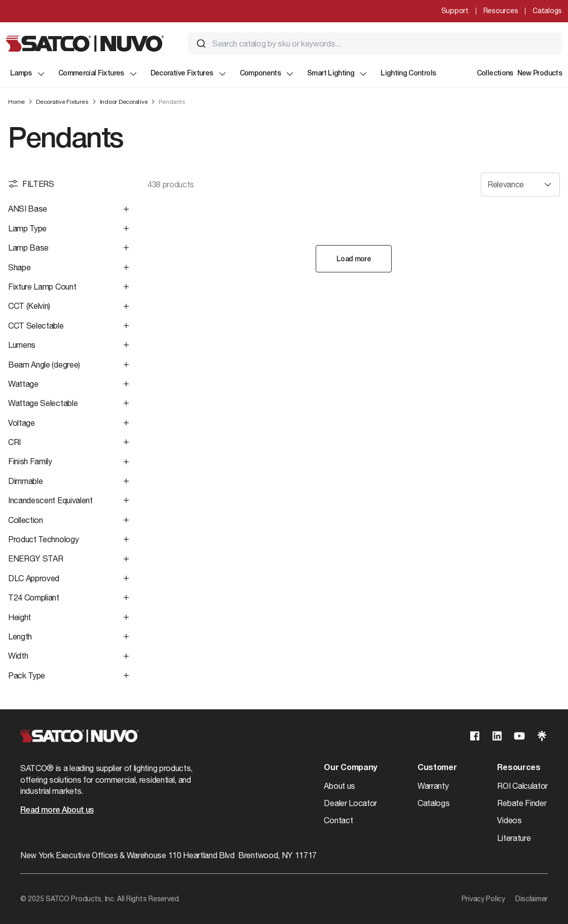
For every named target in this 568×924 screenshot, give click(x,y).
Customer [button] (437, 768)
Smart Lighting (338, 74)
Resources (501, 11)
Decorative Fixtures (189, 74)
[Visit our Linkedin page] (497, 736)
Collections (495, 74)
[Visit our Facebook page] (475, 736)
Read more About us (57, 811)
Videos (509, 820)
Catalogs (547, 11)
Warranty (433, 786)
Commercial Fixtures (98, 74)
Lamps (28, 74)
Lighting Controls (408, 74)
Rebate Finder (522, 803)
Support (455, 11)
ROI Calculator (522, 786)
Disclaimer (532, 899)
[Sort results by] (520, 185)
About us (339, 786)
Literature (514, 838)
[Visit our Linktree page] (542, 736)
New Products (540, 74)
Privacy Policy (483, 899)
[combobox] (375, 44)
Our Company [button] (350, 768)
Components (268, 74)
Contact (338, 820)
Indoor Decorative (124, 102)
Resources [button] (519, 768)
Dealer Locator (350, 803)
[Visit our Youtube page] (519, 736)
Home (16, 102)
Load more (354, 259)
